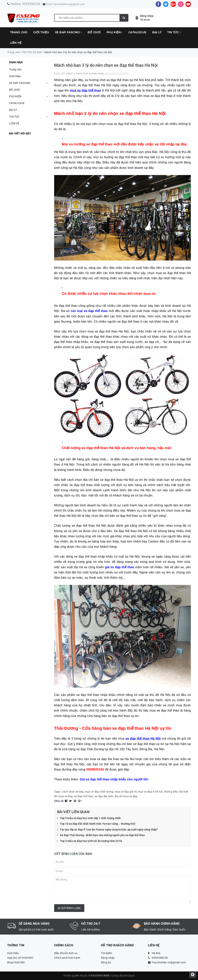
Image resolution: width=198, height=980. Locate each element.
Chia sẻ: (59, 801)
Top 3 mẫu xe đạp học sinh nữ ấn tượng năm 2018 (89, 841)
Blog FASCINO (16, 962)
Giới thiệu (41, 32)
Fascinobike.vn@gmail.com (69, 4)
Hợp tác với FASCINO (20, 958)
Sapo (131, 976)
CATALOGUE (137, 32)
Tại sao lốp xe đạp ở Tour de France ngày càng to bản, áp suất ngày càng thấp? (108, 830)
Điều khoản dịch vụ (66, 953)
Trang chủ (19, 32)
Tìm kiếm (106, 953)
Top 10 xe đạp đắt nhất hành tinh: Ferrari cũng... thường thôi (96, 824)
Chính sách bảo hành (67, 958)
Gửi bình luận (69, 908)
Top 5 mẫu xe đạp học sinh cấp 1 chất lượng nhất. (89, 818)
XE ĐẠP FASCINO (68, 32)
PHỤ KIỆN (115, 32)
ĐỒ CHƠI (94, 32)
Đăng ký (106, 962)
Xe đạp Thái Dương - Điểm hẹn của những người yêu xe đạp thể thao (101, 835)
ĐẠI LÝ (157, 32)
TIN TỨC (174, 32)
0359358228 (31, 4)
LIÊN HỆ (16, 43)
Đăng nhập (108, 958)
